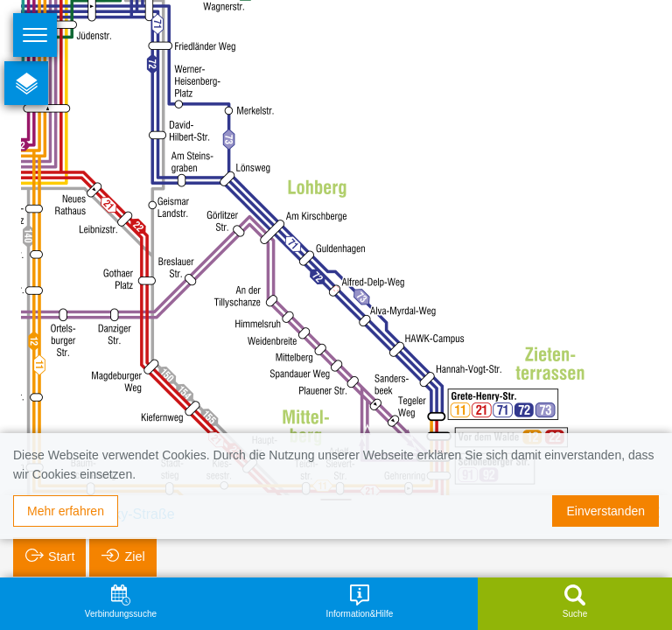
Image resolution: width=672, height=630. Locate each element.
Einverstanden (605, 511)
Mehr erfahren (66, 511)
